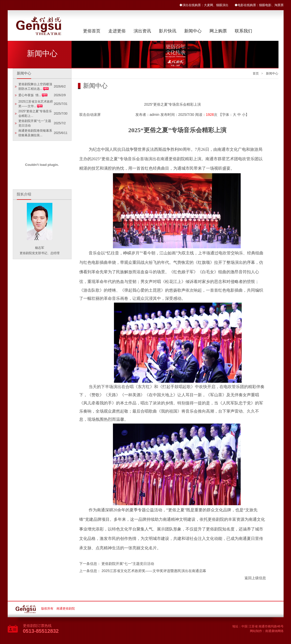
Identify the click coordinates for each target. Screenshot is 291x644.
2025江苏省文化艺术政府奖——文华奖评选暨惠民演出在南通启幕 (154, 571)
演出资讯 (142, 31)
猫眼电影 (265, 5)
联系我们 (243, 31)
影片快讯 (168, 31)
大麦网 (208, 5)
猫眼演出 (222, 5)
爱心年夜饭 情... (30, 95)
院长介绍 (24, 194)
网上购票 (218, 31)
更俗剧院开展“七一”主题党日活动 (128, 564)
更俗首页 (92, 31)
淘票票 (279, 5)
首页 (256, 73)
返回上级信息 (255, 578)
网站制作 (256, 631)
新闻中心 (193, 31)
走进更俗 (117, 31)
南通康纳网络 (274, 631)
